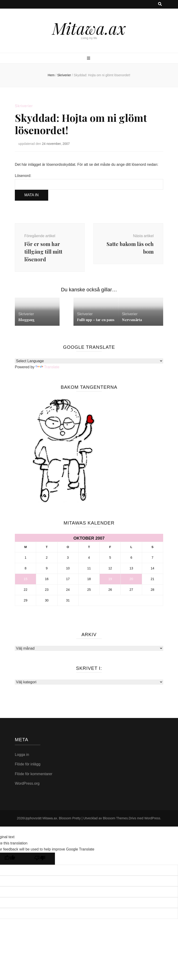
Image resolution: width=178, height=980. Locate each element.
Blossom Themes (115, 818)
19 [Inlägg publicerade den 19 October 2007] (110, 579)
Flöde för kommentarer (34, 774)
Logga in (22, 755)
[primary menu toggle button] (89, 58)
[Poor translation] (40, 859)
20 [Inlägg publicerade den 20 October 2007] (131, 579)
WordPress (152, 818)
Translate (47, 367)
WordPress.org (27, 783)
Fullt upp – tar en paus (96, 320)
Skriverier (24, 106)
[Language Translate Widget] (89, 361)
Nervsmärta (132, 320)
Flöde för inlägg (28, 764)
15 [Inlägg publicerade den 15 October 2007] (25, 579)
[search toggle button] (160, 4)
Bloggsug (26, 320)
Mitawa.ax (89, 28)
